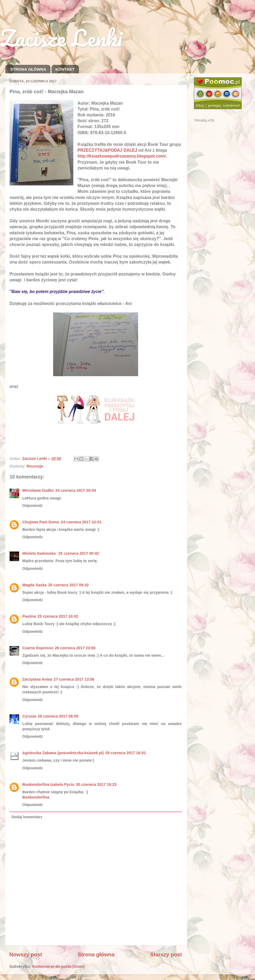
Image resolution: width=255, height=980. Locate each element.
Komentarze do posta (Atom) (59, 966)
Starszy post (166, 954)
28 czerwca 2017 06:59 (58, 716)
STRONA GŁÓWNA (28, 69)
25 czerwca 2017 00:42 (78, 553)
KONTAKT (65, 69)
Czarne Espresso (38, 648)
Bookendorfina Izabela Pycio (48, 784)
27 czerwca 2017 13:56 (74, 679)
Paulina (29, 616)
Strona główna (96, 954)
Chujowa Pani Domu (41, 522)
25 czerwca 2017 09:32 (68, 585)
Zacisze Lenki (61, 38)
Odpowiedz (33, 506)
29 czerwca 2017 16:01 (126, 753)
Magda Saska (34, 585)
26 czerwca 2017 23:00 (75, 648)
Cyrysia (29, 716)
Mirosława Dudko (38, 490)
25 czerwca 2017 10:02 (58, 616)
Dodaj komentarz (27, 817)
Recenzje (35, 466)
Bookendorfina (36, 797)
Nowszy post (26, 954)
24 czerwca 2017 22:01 (81, 522)
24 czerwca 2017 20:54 (76, 490)
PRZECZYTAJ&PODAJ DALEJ (107, 150)
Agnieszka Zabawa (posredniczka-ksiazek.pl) (63, 753)
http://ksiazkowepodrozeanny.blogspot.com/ (122, 156)
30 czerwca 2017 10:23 (96, 784)
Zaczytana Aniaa (37, 679)
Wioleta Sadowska (39, 553)
